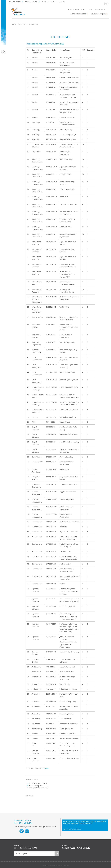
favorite (79, 829)
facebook (28, 800)
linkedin (39, 800)
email (44, 800)
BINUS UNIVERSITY (31, 2)
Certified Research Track (38, 783)
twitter (33, 800)
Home (14, 24)
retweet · (74, 829)
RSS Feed (27, 831)
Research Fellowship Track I (39, 788)
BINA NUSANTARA (15, 2)
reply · (70, 829)
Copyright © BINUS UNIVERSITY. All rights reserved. (55, 865)
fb (16, 831)
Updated (46, 769)
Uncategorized (23, 24)
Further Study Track (36, 786)
